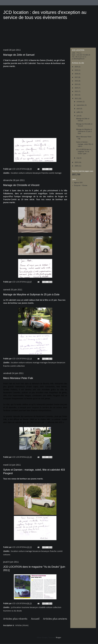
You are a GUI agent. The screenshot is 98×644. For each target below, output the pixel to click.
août (78, 109)
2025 (76, 67)
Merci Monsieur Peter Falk (18, 378)
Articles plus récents (15, 619)
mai (78, 158)
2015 (76, 84)
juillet (79, 112)
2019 (76, 70)
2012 (76, 95)
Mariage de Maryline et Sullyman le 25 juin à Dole (31, 294)
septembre (81, 105)
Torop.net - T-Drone (81, 186)
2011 (76, 99)
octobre (80, 102)
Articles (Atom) (22, 625)
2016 (76, 81)
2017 (76, 77)
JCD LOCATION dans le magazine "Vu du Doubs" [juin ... (84, 152)
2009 (76, 166)
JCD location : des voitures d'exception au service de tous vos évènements (45, 15)
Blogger (58, 638)
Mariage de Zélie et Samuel (19, 55)
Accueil (35, 619)
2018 (76, 74)
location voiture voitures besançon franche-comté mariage (36, 173)
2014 (76, 88)
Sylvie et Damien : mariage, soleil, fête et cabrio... (85, 144)
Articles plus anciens (55, 619)
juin (78, 116)
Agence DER (78, 183)
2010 (76, 162)
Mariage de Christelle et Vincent (21, 185)
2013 (76, 91)
